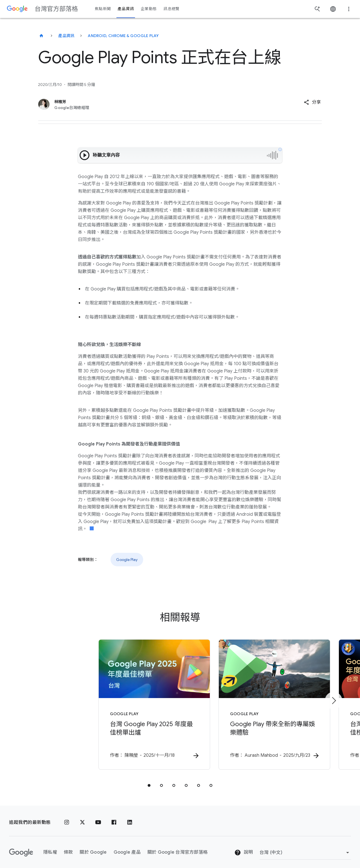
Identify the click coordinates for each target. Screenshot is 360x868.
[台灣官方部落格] (41, 36)
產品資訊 (66, 36)
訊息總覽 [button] (171, 9)
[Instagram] (67, 817)
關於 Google (93, 847)
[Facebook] (114, 817)
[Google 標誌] (21, 847)
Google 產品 (127, 847)
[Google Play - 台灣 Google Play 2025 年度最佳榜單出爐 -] (106, 702)
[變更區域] (305, 847)
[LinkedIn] (130, 817)
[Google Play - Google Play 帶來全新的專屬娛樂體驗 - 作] (254, 702)
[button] (312, 102)
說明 (244, 847)
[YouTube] (98, 817)
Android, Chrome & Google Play (123, 36)
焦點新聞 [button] (103, 9)
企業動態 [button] (149, 9)
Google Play (127, 560)
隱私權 (50, 847)
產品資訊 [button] (126, 9)
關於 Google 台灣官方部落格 (177, 847)
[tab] (149, 780)
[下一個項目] (334, 698)
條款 (68, 847)
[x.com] (82, 817)
